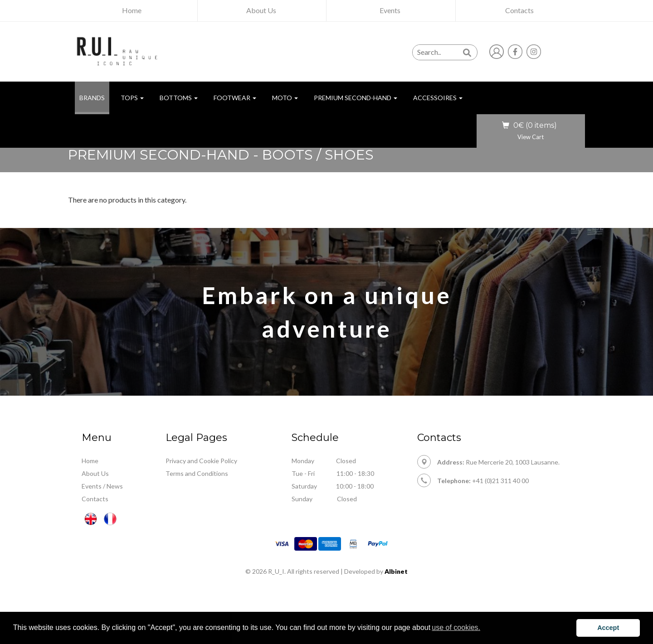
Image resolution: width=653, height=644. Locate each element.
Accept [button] (608, 628)
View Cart (531, 137)
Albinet (396, 571)
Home (90, 461)
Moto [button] (285, 98)
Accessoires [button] (438, 98)
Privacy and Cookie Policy (201, 461)
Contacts (95, 499)
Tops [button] (132, 98)
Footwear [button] (235, 98)
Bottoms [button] (179, 98)
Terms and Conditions (197, 473)
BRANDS (94, 97)
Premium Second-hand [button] (356, 98)
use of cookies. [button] (456, 627)
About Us (95, 473)
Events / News (102, 486)
